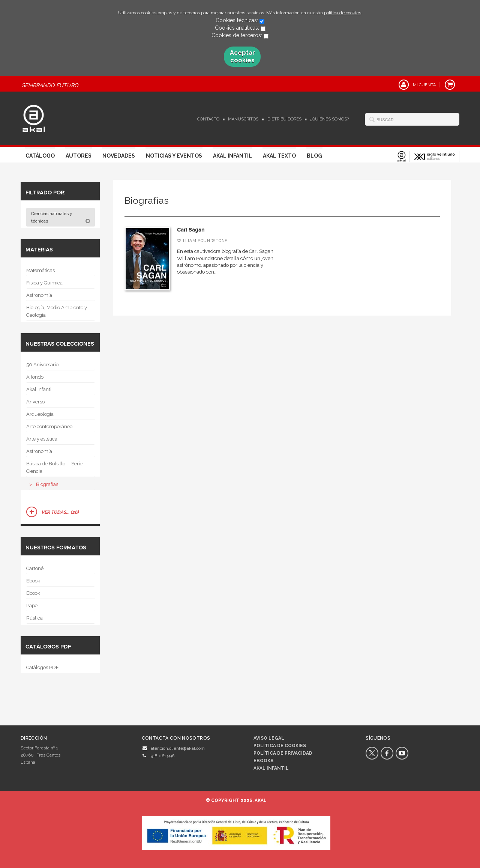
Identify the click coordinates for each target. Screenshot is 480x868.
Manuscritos (243, 119)
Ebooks (263, 761)
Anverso (35, 402)
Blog (314, 156)
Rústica (34, 618)
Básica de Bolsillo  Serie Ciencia (54, 467)
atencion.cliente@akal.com (178, 748)
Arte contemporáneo (49, 426)
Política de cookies (280, 746)
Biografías (47, 484)
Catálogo (40, 156)
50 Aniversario (42, 365)
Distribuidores (284, 119)
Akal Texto (279, 156)
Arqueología (40, 414)
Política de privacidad (283, 753)
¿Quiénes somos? (329, 119)
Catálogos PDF (43, 667)
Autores (79, 156)
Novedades (119, 156)
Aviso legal (269, 738)
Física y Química (44, 283)
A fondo (35, 377)
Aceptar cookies (242, 56)
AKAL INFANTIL (271, 768)
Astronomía (39, 295)
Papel (33, 605)
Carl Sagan (191, 230)
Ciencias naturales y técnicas (61, 217)
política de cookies (343, 13)
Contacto (208, 119)
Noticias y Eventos (174, 156)
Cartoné (35, 568)
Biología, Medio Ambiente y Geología (57, 311)
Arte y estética (42, 439)
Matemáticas (40, 270)
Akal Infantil (232, 156)
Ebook (33, 581)
